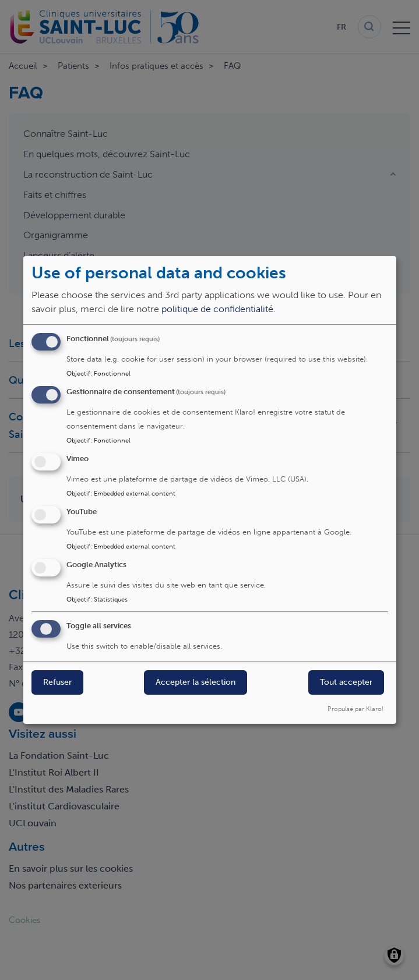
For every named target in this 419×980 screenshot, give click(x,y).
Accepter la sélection (196, 683)
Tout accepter (346, 683)
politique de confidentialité (217, 309)
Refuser (57, 683)
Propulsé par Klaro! (355, 709)
